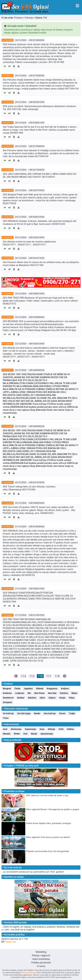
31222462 (8, 482)
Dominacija (16, 729)
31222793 (8, 217)
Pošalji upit (10, 942)
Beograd (7, 689)
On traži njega (24, 713)
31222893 (8, 170)
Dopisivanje (31, 729)
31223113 (8, 123)
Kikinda (40, 689)
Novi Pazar (39, 693)
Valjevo (52, 698)
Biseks (37, 713)
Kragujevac (52, 689)
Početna (18, 18)
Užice (42, 698)
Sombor (21, 698)
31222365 (8, 589)
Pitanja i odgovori (41, 955)
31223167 (8, 76)
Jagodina (28, 689)
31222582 (8, 344)
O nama (41, 966)
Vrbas (72, 698)
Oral (25, 734)
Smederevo (8, 698)
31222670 (8, 258)
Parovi (62, 713)
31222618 (8, 317)
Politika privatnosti (41, 963)
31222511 (8, 370)
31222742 (8, 237)
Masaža (7, 734)
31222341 (8, 615)
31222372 (8, 527)
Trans (6, 718)
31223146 (8, 102)
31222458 (8, 503)
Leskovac (20, 693)
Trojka (72, 713)
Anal (5, 729)
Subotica (32, 698)
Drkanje (29, 18)
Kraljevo (65, 689)
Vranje (62, 698)
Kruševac (7, 693)
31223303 (8, 40)
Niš (29, 693)
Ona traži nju (50, 713)
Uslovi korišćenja (41, 959)
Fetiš (61, 729)
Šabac (74, 693)
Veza (42, 729)
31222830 (8, 190)
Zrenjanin (7, 702)
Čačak (17, 689)
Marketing (41, 952)
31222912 (8, 146)
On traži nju (8, 713)
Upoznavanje (47, 734)
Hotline (70, 729)
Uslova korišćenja (29, 973)
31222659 (8, 294)
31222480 (8, 426)
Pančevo (64, 693)
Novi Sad (52, 693)
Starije (34, 734)
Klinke (17, 734)
